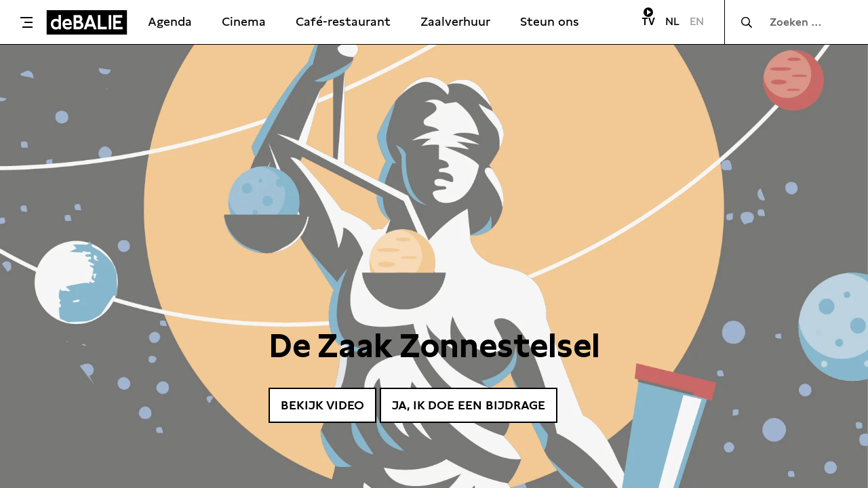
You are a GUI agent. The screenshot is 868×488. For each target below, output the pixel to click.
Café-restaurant (343, 21)
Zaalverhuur (455, 21)
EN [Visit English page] (697, 21)
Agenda (170, 21)
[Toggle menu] (26, 22)
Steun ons (550, 21)
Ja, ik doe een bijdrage (469, 405)
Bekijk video (322, 405)
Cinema (244, 21)
